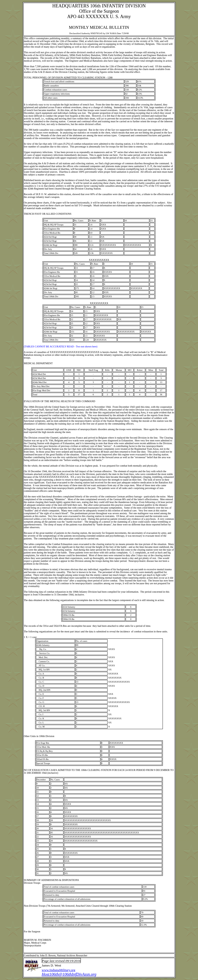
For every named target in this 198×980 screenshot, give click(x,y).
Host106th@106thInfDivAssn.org (69, 974)
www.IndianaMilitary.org (59, 970)
